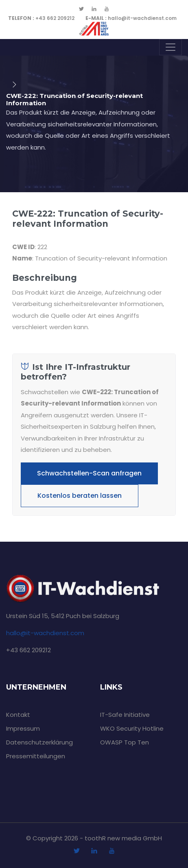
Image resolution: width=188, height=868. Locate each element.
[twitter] (81, 9)
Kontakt (18, 715)
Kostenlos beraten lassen (80, 496)
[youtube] (107, 9)
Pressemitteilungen (36, 756)
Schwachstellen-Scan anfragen (89, 473)
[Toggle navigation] (171, 47)
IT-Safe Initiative (125, 715)
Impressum (23, 728)
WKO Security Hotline (132, 728)
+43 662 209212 (41, 18)
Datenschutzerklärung (39, 742)
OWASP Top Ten (125, 742)
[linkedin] (94, 9)
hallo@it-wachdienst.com (131, 18)
